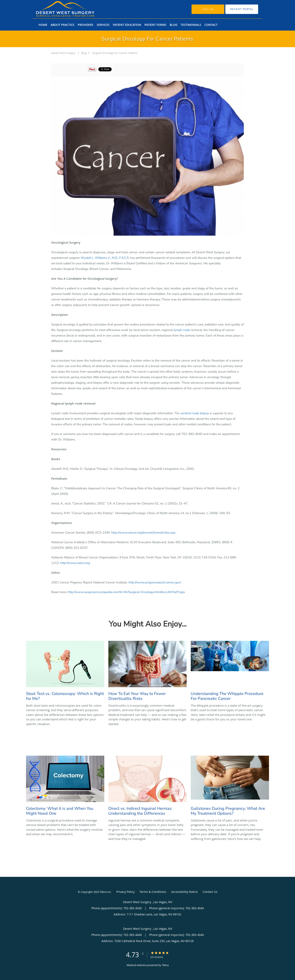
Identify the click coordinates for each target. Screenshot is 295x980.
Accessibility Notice (184, 892)
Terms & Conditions (153, 892)
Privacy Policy (125, 892)
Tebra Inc (105, 892)
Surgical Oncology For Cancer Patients (115, 53)
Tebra (165, 965)
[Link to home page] (59, 9)
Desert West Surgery (64, 53)
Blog (84, 53)
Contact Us (210, 892)
